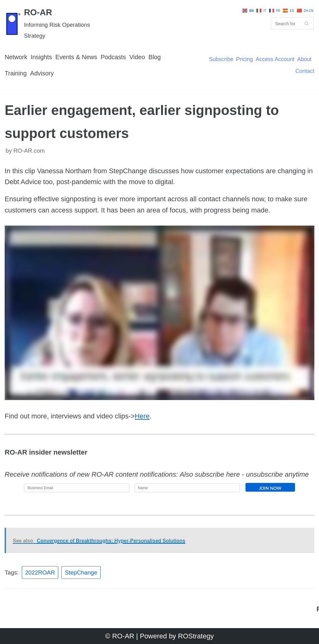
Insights (41, 57)
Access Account (275, 60)
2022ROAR (40, 572)
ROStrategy (196, 636)
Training (16, 73)
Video (137, 57)
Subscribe (221, 60)
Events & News (76, 57)
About (304, 60)
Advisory (42, 73)
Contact (305, 71)
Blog (155, 57)
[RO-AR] (53, 23)
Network (16, 57)
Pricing (245, 60)
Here (142, 416)
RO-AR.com (29, 151)
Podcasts (113, 57)
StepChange (81, 572)
